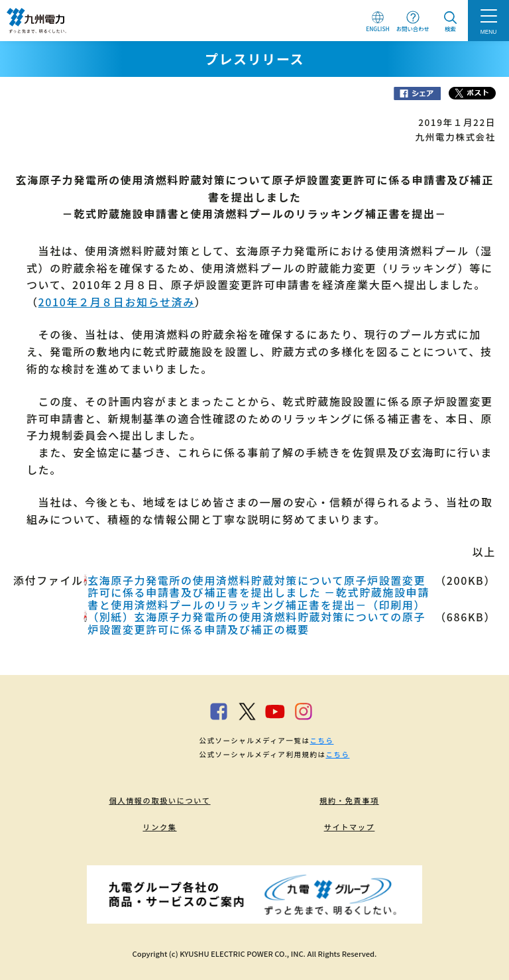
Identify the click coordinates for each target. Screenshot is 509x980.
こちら (321, 740)
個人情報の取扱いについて (159, 800)
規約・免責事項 (349, 800)
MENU (489, 32)
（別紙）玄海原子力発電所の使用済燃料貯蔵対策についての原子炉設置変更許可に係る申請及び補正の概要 (256, 623)
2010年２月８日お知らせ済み (117, 302)
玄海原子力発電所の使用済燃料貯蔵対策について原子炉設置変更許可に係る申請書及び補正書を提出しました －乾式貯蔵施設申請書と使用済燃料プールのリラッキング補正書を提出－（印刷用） (258, 592)
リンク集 (159, 827)
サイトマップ (350, 827)
